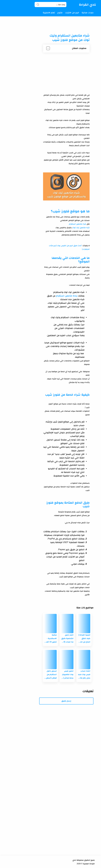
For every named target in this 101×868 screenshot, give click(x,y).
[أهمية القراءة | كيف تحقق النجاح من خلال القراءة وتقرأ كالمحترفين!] (84, 624)
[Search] (50, 5)
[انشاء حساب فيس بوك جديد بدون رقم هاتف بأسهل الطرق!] (84, 660)
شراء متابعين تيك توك (81, 227)
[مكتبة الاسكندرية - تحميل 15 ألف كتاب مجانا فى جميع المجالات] (50, 624)
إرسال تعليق (66, 701)
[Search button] (38, 5)
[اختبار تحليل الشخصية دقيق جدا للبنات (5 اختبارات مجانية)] (67, 624)
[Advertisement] (66, 74)
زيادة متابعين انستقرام (67, 296)
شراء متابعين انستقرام (77, 224)
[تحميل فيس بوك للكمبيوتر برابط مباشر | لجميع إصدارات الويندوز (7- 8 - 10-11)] (67, 660)
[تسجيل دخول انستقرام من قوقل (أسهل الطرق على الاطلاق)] (50, 660)
